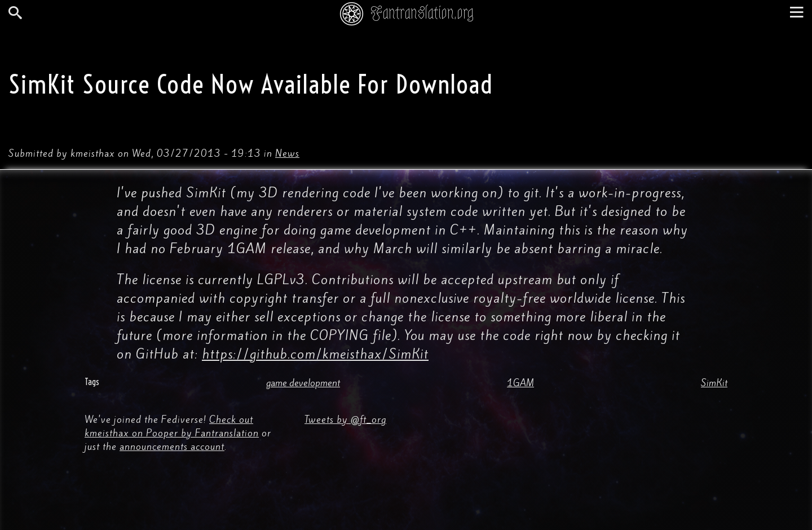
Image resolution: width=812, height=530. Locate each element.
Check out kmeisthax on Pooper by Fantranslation (172, 426)
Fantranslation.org (422, 13)
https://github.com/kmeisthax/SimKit (315, 354)
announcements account (172, 447)
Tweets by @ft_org (345, 419)
